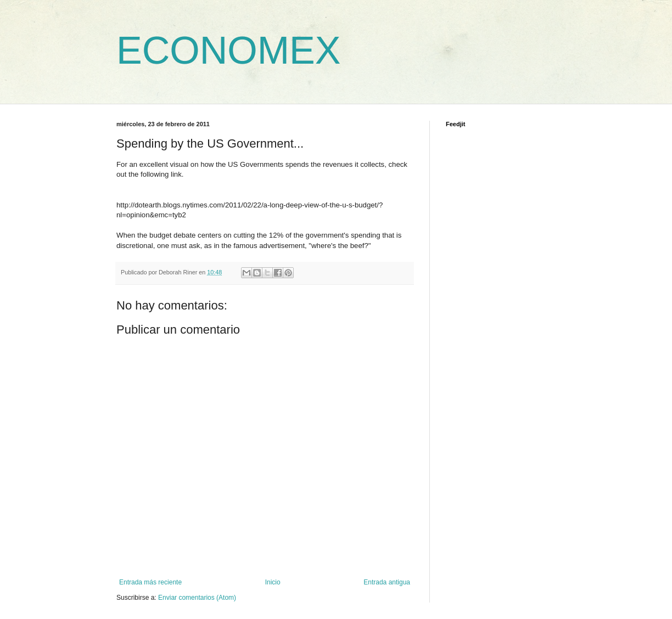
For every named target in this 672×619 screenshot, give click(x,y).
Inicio (273, 582)
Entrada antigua (387, 582)
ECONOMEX (228, 50)
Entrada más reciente (150, 582)
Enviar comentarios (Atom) (197, 598)
